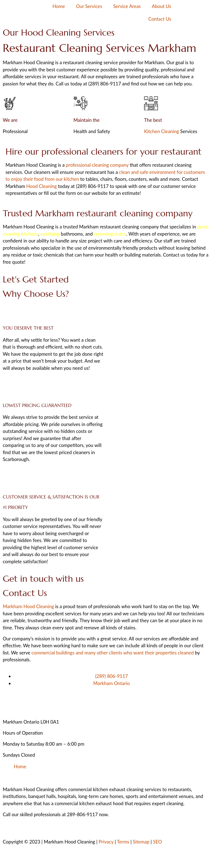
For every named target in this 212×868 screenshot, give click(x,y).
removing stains (110, 234)
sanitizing (50, 234)
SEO (157, 842)
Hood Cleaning (42, 186)
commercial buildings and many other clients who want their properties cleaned (113, 653)
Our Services (89, 6)
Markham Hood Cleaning (28, 606)
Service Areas (127, 6)
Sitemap (141, 842)
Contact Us (160, 19)
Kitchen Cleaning (162, 131)
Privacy (106, 842)
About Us (161, 6)
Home (59, 6)
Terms (123, 842)
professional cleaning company (97, 165)
